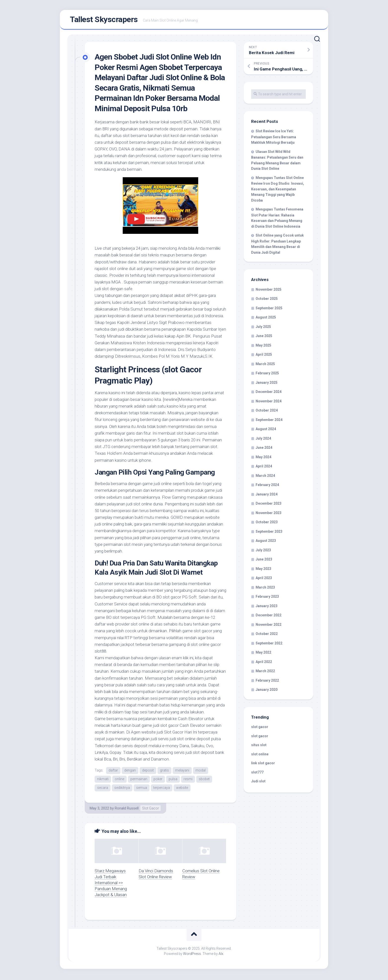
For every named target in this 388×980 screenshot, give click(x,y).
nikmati (103, 780)
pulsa (173, 780)
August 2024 (266, 430)
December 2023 (269, 505)
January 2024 (267, 495)
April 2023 (264, 579)
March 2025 (265, 365)
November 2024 (269, 402)
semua (142, 789)
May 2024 (263, 458)
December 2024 (269, 393)
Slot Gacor (151, 809)
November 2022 (269, 626)
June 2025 (264, 337)
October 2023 (267, 523)
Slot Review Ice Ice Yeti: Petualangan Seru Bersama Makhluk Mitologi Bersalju (274, 138)
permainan (139, 780)
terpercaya (162, 789)
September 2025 (269, 309)
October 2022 (267, 635)
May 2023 (263, 570)
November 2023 (269, 514)
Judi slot (258, 782)
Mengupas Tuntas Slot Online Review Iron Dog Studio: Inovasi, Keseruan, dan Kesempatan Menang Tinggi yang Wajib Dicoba (278, 190)
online (119, 780)
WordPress (192, 955)
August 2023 (266, 542)
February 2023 (267, 598)
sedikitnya (122, 789)
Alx (221, 955)
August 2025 (266, 318)
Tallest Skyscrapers (104, 20)
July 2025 (263, 328)
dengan (130, 771)
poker (158, 780)
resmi (188, 780)
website (182, 789)
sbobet (204, 780)
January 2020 (267, 691)
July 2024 (263, 439)
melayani (182, 771)
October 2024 (267, 412)
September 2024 (269, 421)
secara (103, 789)
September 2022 (269, 644)
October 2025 (267, 300)
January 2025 (267, 384)
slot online (260, 755)
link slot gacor (263, 764)
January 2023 (267, 607)
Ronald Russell (127, 809)
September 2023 (269, 532)
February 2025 (267, 374)
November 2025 (269, 290)
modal (201, 771)
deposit (148, 771)
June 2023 (264, 560)
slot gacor (260, 728)
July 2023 (263, 551)
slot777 (257, 773)
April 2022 (264, 663)
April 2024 (264, 467)
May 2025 (263, 346)
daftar (113, 771)
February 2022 (267, 681)
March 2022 (265, 672)
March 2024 (265, 477)
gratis (164, 771)
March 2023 (265, 588)
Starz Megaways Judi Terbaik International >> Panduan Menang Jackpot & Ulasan (111, 884)
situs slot (259, 746)
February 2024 (267, 486)
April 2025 (264, 356)
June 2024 (264, 449)
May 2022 (263, 654)
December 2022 (269, 616)
